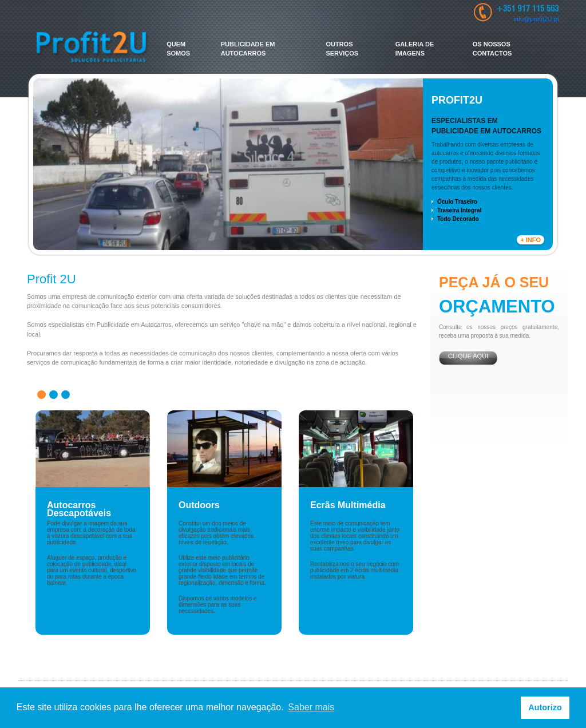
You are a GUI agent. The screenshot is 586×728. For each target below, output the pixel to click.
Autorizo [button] (545, 707)
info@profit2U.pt (536, 19)
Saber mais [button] (311, 707)
